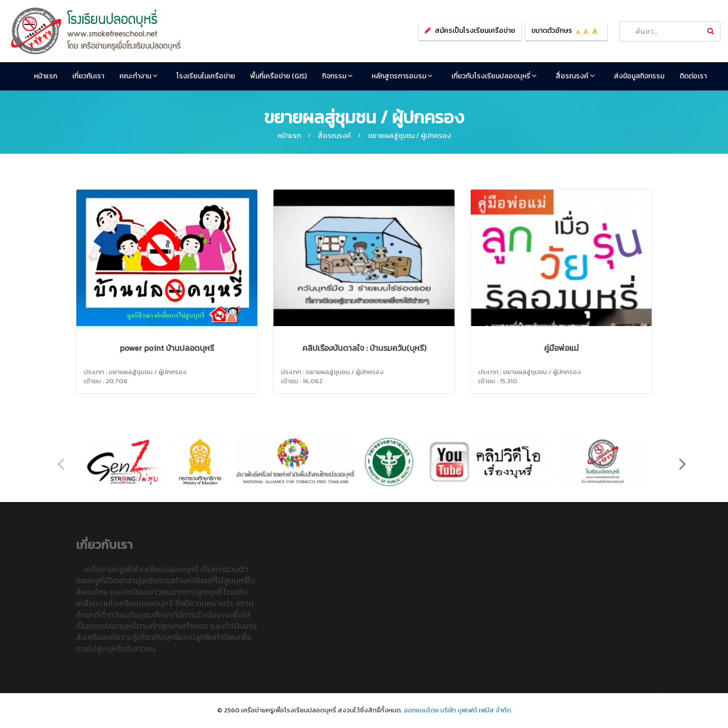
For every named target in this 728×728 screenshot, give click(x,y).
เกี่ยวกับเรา (88, 76)
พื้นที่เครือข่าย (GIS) (279, 76)
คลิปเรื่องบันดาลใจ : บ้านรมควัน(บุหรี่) (364, 348)
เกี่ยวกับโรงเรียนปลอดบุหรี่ (494, 76)
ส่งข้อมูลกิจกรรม (639, 76)
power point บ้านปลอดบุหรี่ (167, 348)
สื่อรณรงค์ (575, 76)
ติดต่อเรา (693, 76)
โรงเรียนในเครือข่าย (206, 76)
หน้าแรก (45, 76)
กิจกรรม (337, 76)
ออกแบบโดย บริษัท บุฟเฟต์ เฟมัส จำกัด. (458, 710)
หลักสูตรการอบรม (402, 76)
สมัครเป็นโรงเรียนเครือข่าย (475, 31)
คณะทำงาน (139, 76)
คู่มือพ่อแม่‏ (561, 348)
